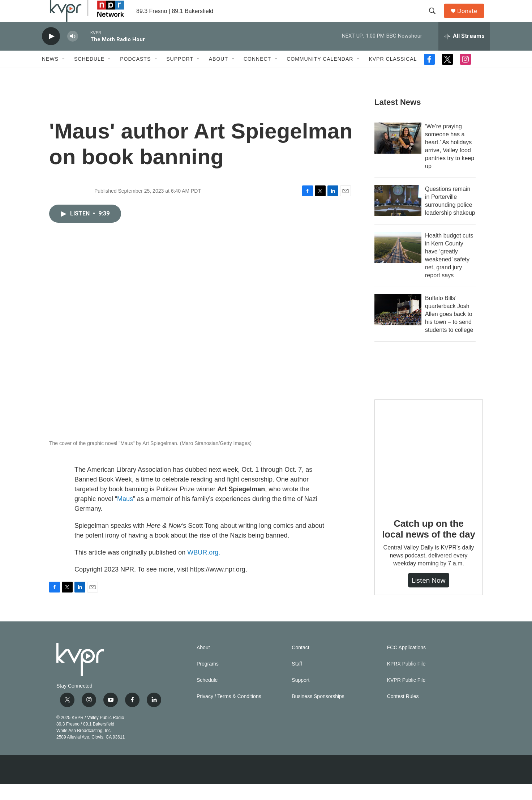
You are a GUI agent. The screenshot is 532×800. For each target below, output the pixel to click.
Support (180, 75)
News (50, 75)
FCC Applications (406, 664)
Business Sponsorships (318, 713)
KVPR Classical (393, 75)
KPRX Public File (406, 680)
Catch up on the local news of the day (428, 545)
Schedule (89, 75)
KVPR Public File (406, 696)
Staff (297, 680)
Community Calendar (320, 75)
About (218, 75)
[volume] (73, 53)
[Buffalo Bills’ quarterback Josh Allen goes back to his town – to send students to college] (398, 326)
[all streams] (464, 52)
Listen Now (429, 596)
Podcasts (135, 75)
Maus (125, 515)
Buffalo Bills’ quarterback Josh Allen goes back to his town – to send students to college (449, 330)
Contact (300, 664)
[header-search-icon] (436, 19)
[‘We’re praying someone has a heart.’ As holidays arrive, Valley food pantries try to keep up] (398, 154)
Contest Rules (403, 713)
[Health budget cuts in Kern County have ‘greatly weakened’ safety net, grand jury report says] (398, 264)
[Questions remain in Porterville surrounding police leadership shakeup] (398, 217)
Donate (472, 19)
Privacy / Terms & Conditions (229, 713)
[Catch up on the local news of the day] (429, 470)
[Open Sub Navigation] (64, 75)
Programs (208, 680)
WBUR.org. (204, 569)
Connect (257, 75)
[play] (51, 53)
